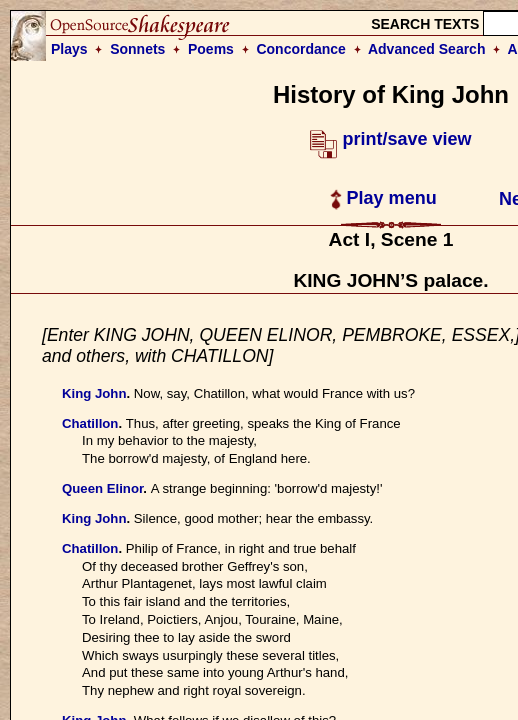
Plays (69, 49)
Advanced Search (427, 49)
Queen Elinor (102, 488)
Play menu (383, 198)
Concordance (300, 49)
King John (94, 393)
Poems (211, 49)
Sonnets (137, 49)
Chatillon (90, 423)
